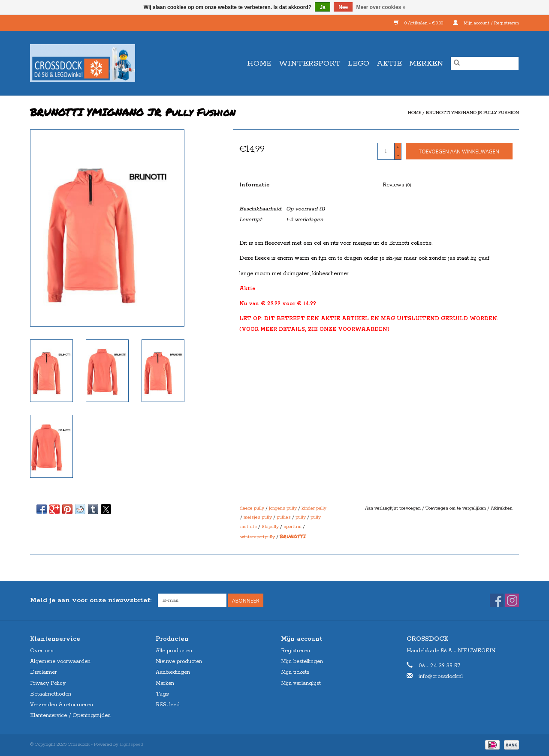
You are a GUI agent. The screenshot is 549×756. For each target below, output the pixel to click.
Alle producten (174, 651)
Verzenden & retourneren (62, 705)
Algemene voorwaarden (60, 661)
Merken (426, 63)
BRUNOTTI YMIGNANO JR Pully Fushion (472, 113)
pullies (284, 517)
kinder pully (314, 508)
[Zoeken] (485, 63)
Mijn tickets (295, 672)
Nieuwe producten (179, 661)
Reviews (397, 185)
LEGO (359, 63)
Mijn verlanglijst (301, 683)
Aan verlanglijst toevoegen (394, 508)
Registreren (296, 651)
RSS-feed (168, 705)
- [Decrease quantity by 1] (398, 155)
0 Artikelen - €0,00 (419, 23)
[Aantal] (386, 151)
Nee (343, 7)
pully (301, 517)
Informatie (254, 185)
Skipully (270, 527)
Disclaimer (44, 672)
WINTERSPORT (310, 63)
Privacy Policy (48, 683)
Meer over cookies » (381, 7)
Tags (162, 694)
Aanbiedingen (173, 672)
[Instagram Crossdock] (512, 600)
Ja (322, 7)
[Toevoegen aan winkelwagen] (459, 151)
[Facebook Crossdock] (497, 600)
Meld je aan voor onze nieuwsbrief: (91, 600)
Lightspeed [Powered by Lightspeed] (131, 744)
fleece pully (252, 508)
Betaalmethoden (51, 694)
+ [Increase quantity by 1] (398, 147)
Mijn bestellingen (302, 661)
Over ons (42, 651)
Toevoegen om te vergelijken (456, 508)
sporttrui (293, 527)
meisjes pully (258, 517)
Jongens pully (283, 508)
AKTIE (389, 63)
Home (259, 63)
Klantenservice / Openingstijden (70, 715)
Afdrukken (502, 508)
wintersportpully (258, 537)
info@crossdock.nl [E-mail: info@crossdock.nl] (441, 676)
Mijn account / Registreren (486, 23)
